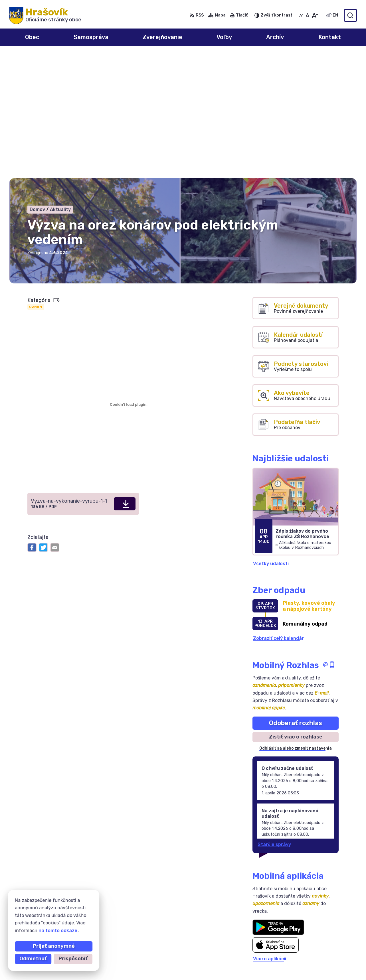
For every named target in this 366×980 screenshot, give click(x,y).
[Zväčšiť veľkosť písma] (315, 15)
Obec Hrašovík (62, 910)
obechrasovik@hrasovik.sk (326, 968)
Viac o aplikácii (270, 835)
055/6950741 (312, 948)
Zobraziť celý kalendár (278, 515)
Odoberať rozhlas (296, 599)
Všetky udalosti (271, 440)
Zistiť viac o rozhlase (296, 613)
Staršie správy (274, 721)
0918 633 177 (311, 955)
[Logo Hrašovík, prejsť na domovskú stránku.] (45, 15)
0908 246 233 (312, 942)
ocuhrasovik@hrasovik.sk (325, 961)
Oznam (36, 183)
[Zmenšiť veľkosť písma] (301, 15)
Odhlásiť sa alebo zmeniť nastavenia (296, 624)
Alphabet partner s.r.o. (94, 904)
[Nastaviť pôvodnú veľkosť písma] (307, 15)
